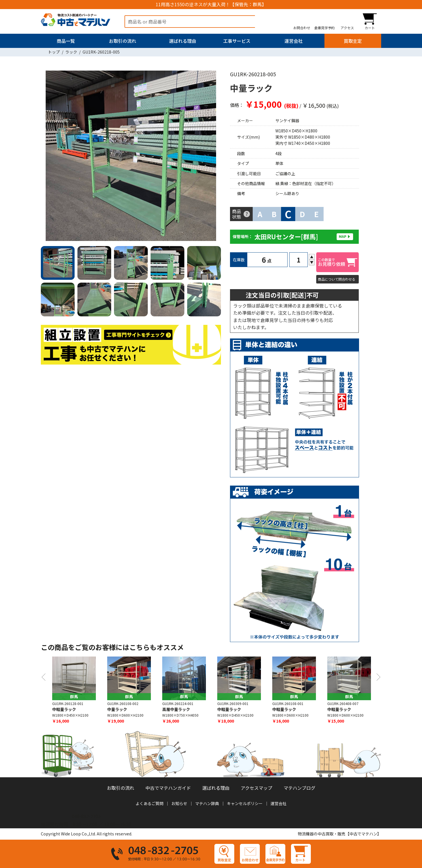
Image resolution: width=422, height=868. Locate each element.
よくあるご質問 (149, 803)
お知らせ (179, 803)
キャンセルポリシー (245, 803)
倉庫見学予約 (324, 27)
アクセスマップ (257, 788)
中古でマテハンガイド (168, 788)
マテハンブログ (299, 788)
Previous (48, 157)
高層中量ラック (176, 710)
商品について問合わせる (337, 279)
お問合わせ (302, 27)
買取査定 (353, 41)
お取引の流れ (123, 41)
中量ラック (117, 710)
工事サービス (237, 41)
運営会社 (294, 41)
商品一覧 (66, 41)
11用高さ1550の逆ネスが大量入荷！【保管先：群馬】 (211, 4)
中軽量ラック (64, 710)
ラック (71, 52)
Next (214, 157)
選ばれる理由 (183, 41)
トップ (54, 52)
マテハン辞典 (207, 803)
